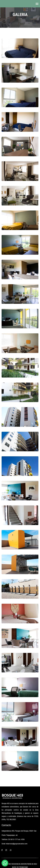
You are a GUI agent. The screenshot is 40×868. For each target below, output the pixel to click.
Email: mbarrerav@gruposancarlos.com (15, 844)
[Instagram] (6, 850)
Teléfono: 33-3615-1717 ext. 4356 (13, 839)
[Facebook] (2, 850)
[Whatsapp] (11, 850)
